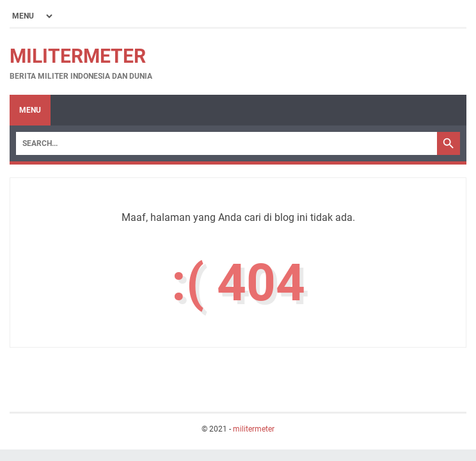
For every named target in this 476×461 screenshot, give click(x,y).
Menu (30, 110)
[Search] (226, 143)
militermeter (78, 56)
